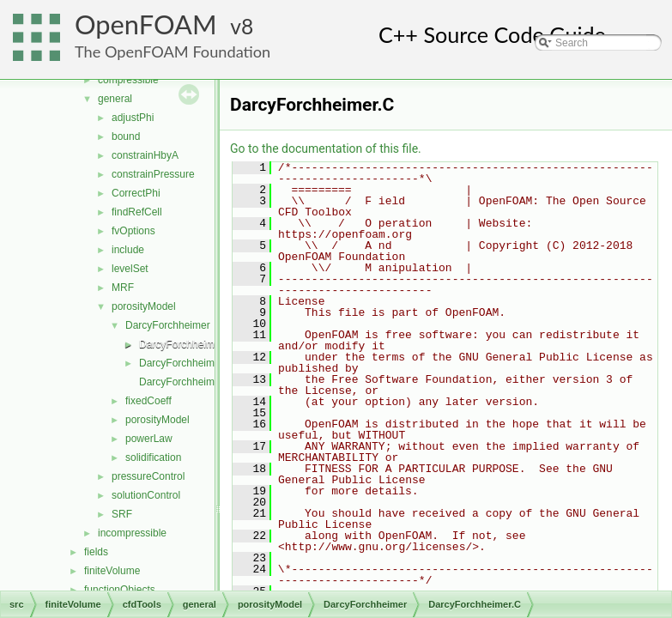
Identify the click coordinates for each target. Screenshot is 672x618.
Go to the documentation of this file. (326, 148)
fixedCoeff (148, 401)
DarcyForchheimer (168, 325)
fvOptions (133, 231)
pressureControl (148, 476)
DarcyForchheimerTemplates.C (210, 382)
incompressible (132, 533)
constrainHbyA (145, 155)
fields (96, 552)
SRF (122, 514)
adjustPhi (133, 118)
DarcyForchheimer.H (186, 363)
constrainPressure (153, 174)
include (128, 250)
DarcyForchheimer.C (186, 344)
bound (126, 136)
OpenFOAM (146, 24)
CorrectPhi (136, 193)
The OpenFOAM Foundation (173, 51)
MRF (123, 288)
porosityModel (144, 306)
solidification (153, 457)
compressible (128, 80)
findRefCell (137, 212)
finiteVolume (112, 571)
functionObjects (120, 590)
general (115, 99)
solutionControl (146, 495)
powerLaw (149, 439)
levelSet (130, 269)
